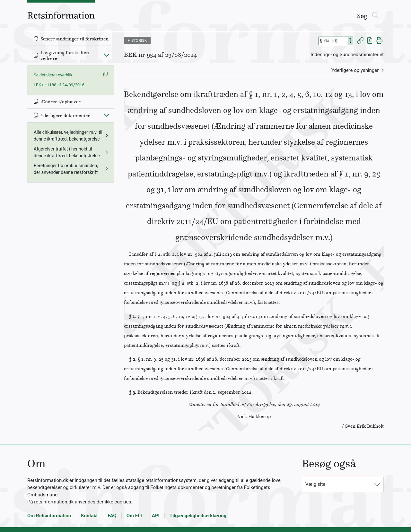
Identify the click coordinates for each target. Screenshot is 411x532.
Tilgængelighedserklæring (198, 516)
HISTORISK (137, 40)
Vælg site (315, 484)
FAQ (112, 516)
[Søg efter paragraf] (336, 41)
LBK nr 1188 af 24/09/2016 (59, 85)
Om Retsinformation (49, 516)
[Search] (351, 41)
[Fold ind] (107, 55)
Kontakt (89, 516)
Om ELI (134, 516)
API (156, 516)
